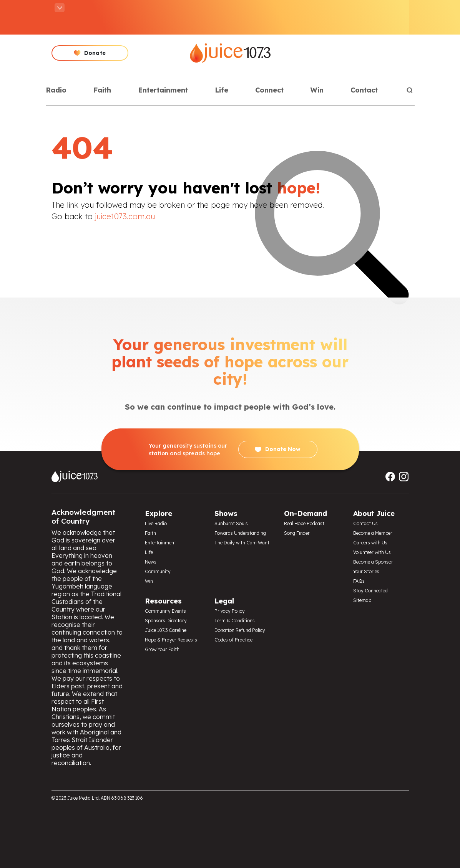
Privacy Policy (230, 611)
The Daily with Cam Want (242, 543)
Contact (364, 90)
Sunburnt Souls (231, 523)
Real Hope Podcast (304, 523)
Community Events (165, 611)
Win (317, 90)
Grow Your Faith (162, 649)
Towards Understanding (240, 533)
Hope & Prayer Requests (171, 640)
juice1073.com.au (125, 216)
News (151, 562)
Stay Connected (370, 591)
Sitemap (362, 600)
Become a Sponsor (373, 562)
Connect (269, 90)
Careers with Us (370, 543)
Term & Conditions (235, 621)
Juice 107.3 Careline (166, 630)
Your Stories (366, 571)
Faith (102, 90)
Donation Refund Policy (240, 630)
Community (158, 571)
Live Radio (156, 523)
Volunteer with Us (372, 552)
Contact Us (365, 523)
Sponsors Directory (166, 621)
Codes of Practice (233, 640)
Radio (56, 90)
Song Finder (297, 533)
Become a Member (373, 533)
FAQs (359, 581)
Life (222, 90)
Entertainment (163, 90)
